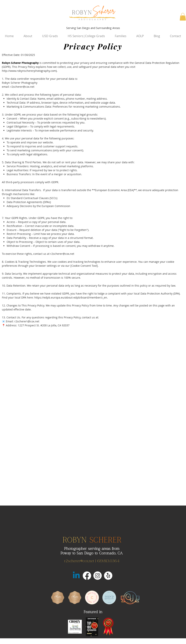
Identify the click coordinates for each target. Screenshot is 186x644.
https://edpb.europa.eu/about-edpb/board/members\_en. (71, 297)
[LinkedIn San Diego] (76, 576)
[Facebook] (87, 576)
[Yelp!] (108, 576)
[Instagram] (98, 576)
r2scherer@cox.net (22, 87)
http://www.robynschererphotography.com (29, 71)
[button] (183, 17)
